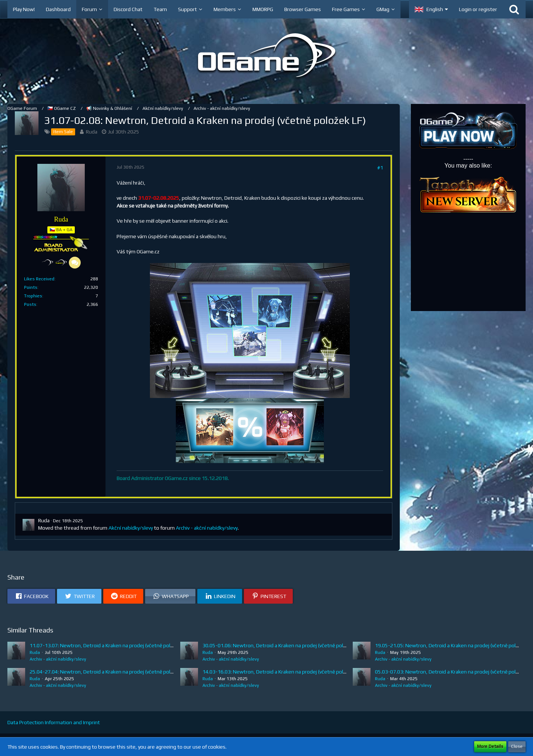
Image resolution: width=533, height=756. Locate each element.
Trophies (33, 296)
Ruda (92, 132)
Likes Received (39, 279)
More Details (490, 746)
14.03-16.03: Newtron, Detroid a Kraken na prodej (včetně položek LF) (282, 672)
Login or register (478, 9)
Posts (30, 304)
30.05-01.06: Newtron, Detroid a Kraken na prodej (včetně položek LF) (282, 645)
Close (517, 746)
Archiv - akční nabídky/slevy (207, 528)
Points (31, 287)
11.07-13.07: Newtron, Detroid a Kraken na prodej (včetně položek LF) (109, 645)
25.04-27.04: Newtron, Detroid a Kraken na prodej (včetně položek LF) (109, 672)
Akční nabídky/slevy (131, 528)
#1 (380, 168)
